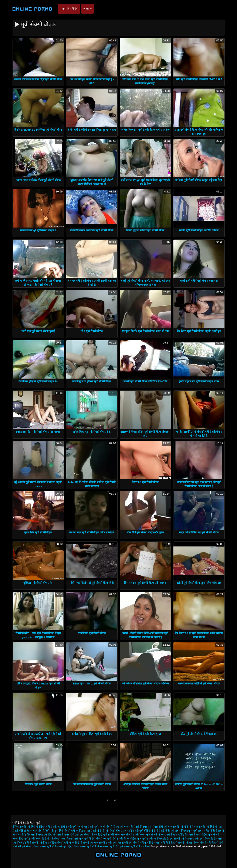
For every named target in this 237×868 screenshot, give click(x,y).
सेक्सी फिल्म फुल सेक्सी (120, 835)
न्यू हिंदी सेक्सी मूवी (67, 827)
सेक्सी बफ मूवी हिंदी (106, 839)
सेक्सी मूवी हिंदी (48, 846)
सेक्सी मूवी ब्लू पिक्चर (189, 843)
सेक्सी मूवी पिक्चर (183, 839)
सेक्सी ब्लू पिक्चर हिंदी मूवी (160, 839)
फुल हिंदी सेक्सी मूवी (65, 831)
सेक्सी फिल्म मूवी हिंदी (176, 835)
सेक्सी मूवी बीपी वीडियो (166, 843)
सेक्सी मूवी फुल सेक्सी (94, 843)
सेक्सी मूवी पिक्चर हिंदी (204, 839)
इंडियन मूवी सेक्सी (48, 827)
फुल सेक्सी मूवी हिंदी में (205, 827)
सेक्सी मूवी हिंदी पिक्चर (68, 846)
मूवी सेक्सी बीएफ (113, 831)
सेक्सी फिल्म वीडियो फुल (200, 835)
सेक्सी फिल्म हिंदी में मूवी (41, 839)
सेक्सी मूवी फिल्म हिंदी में (70, 843)
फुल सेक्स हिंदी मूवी (157, 827)
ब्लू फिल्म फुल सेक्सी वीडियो (90, 831)
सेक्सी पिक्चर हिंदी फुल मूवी (69, 835)
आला (87, 9)
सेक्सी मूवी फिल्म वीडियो (44, 843)
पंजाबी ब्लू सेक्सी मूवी (88, 827)
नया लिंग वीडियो (69, 9)
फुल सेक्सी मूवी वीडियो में (181, 827)
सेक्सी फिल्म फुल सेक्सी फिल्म (148, 835)
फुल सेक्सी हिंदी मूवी (43, 831)
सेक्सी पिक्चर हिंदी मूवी (96, 835)
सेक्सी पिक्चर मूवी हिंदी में (42, 835)
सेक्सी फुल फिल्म (63, 839)
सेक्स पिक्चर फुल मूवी (186, 831)
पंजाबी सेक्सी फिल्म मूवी (111, 827)
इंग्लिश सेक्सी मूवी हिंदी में (25, 827)
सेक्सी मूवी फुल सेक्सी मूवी (119, 843)
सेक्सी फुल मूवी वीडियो (84, 839)
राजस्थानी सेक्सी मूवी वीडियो (136, 831)
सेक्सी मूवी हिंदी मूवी (113, 846)
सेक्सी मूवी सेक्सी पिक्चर (27, 846)
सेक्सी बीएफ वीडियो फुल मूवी (131, 839)
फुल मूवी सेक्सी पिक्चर (136, 827)
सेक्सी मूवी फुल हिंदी (143, 843)
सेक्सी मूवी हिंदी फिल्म (92, 846)
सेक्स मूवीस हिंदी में (208, 831)
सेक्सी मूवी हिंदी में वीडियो (137, 846)
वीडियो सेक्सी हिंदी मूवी (163, 831)
